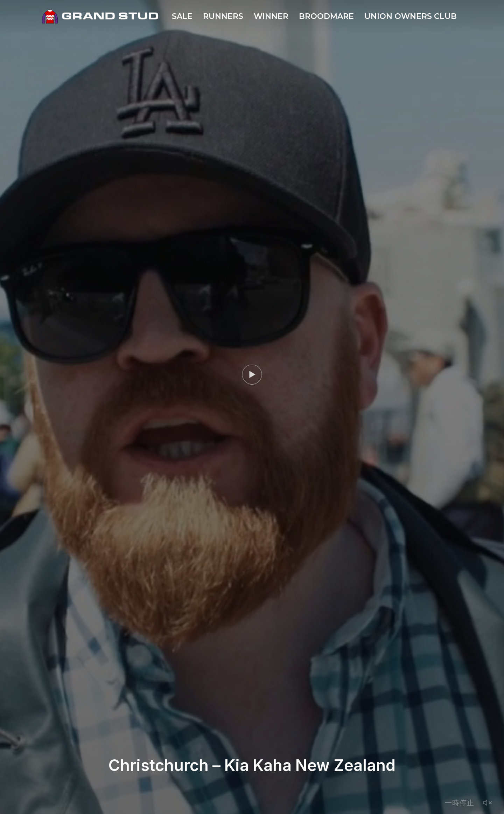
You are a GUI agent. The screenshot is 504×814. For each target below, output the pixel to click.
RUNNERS (223, 16)
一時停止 (460, 803)
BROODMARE (326, 16)
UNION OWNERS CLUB (411, 16)
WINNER (271, 16)
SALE (182, 16)
